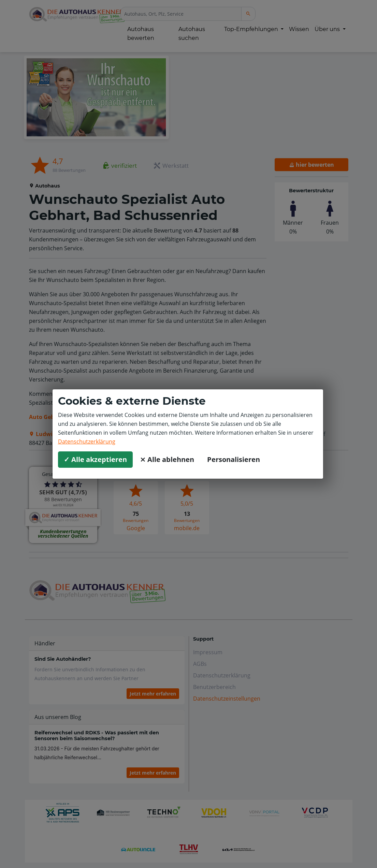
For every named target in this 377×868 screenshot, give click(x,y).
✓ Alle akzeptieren (95, 459)
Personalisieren (234, 459)
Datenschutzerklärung (87, 442)
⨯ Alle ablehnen (167, 459)
